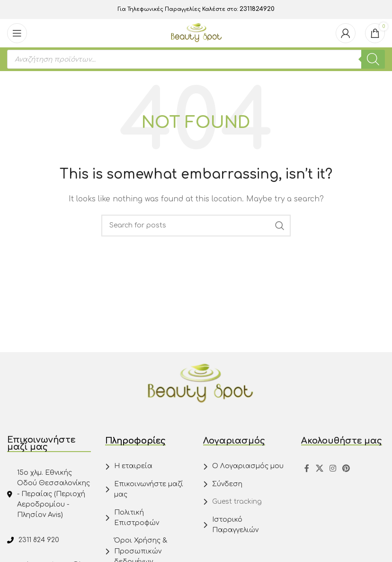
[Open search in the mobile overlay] (196, 59)
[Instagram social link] (333, 468)
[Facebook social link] (307, 468)
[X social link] (319, 468)
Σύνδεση (227, 484)
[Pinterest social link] (346, 468)
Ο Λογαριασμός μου (248, 466)
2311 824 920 (39, 540)
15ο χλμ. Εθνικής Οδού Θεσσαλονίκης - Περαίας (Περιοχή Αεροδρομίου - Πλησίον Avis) (53, 494)
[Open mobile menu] (17, 33)
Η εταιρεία (133, 466)
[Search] (196, 226)
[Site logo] (196, 33)
